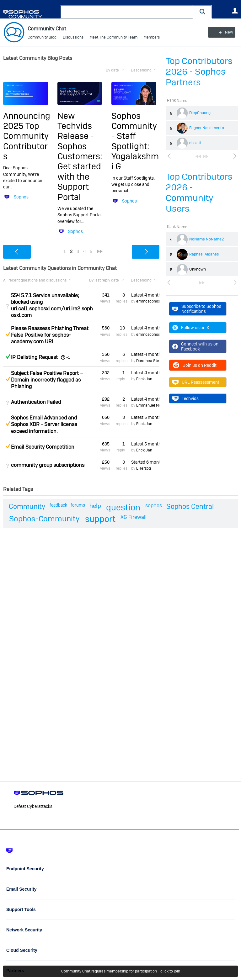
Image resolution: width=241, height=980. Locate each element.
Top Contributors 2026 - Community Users (199, 193)
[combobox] (127, 12)
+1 (68, 357)
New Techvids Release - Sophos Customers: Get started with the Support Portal (80, 156)
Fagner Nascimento (207, 128)
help (95, 506)
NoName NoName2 (206, 239)
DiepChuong (200, 113)
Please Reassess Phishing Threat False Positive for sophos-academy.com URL (50, 335)
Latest (145, 295)
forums (78, 505)
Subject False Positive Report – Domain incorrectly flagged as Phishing (47, 380)
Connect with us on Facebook (195, 346)
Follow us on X (191, 328)
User (235, 11)
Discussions (73, 38)
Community (27, 506)
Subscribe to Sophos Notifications (197, 308)
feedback (58, 505)
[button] (202, 12)
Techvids (185, 398)
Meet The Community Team (114, 38)
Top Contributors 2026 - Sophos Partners (199, 72)
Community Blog (42, 38)
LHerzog (144, 468)
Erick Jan (144, 379)
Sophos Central (190, 506)
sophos (154, 506)
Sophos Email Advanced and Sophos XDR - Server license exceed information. (44, 424)
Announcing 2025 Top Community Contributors (27, 136)
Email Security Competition (43, 447)
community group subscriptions (48, 465)
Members (152, 38)
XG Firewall (134, 517)
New (224, 32)
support (100, 519)
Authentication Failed (36, 402)
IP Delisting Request (34, 357)
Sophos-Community (44, 519)
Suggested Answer (8, 334)
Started (145, 462)
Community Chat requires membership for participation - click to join (121, 971)
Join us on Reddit (194, 365)
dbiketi (195, 143)
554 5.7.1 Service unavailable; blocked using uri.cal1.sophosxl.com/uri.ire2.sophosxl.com (52, 305)
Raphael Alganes (204, 254)
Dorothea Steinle (151, 361)
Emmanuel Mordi (151, 405)
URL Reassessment (196, 382)
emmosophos (148, 301)
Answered (8, 356)
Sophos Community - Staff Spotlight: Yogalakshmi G (135, 141)
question (123, 507)
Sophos (21, 197)
